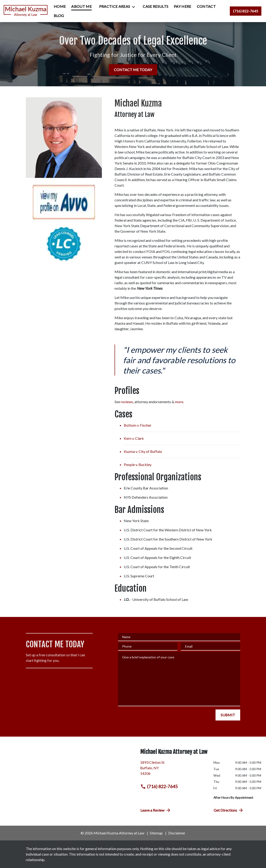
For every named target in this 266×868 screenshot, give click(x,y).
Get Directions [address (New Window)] (229, 810)
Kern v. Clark (134, 438)
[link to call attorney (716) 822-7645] (246, 11)
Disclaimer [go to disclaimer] (177, 833)
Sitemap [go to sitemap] (156, 833)
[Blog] (59, 16)
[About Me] (81, 6)
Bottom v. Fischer (138, 425)
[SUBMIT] (228, 715)
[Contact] (206, 6)
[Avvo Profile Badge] (64, 202)
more (179, 402)
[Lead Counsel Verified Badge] (64, 244)
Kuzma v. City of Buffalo (143, 451)
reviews (127, 402)
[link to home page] (26, 11)
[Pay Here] (183, 6)
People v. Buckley (138, 464)
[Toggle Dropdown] (135, 7)
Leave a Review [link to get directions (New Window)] (156, 810)
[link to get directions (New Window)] (173, 770)
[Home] (60, 6)
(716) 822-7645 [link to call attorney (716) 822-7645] (159, 787)
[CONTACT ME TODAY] (133, 70)
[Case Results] (155, 6)
